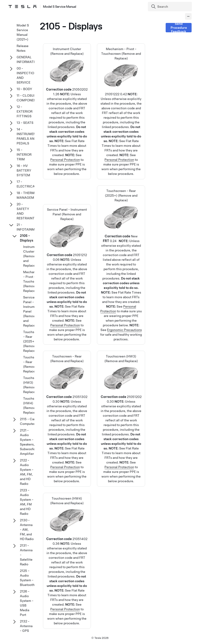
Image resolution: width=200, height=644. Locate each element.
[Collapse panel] (188, 16)
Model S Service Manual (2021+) (23, 32)
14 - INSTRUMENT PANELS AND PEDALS (27, 136)
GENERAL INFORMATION (28, 59)
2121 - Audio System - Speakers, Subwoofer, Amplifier (28, 442)
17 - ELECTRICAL (27, 184)
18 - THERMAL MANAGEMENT (29, 195)
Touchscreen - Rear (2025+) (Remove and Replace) (121, 241)
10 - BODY (24, 89)
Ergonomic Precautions (124, 330)
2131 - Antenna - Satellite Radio (26, 555)
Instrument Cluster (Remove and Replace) (67, 95)
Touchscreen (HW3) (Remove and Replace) (121, 402)
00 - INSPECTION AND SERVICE (27, 75)
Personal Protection (65, 160)
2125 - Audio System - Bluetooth (27, 578)
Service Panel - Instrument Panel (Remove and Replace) (67, 258)
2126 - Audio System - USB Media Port (27, 603)
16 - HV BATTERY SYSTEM (24, 170)
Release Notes (23, 48)
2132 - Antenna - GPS (26, 626)
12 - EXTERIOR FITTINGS (25, 111)
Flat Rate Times (130, 292)
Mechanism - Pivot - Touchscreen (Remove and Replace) (121, 95)
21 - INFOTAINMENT (29, 227)
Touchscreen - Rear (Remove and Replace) (67, 402)
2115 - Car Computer (27, 421)
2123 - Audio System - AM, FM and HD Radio (27, 502)
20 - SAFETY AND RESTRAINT (26, 211)
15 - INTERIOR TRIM (24, 155)
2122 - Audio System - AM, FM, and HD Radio (27, 472)
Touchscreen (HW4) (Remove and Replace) (67, 544)
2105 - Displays (27, 238)
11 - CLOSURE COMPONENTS (28, 98)
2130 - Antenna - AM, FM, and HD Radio (27, 530)
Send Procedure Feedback (179, 28)
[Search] (170, 7)
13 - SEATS (25, 123)
